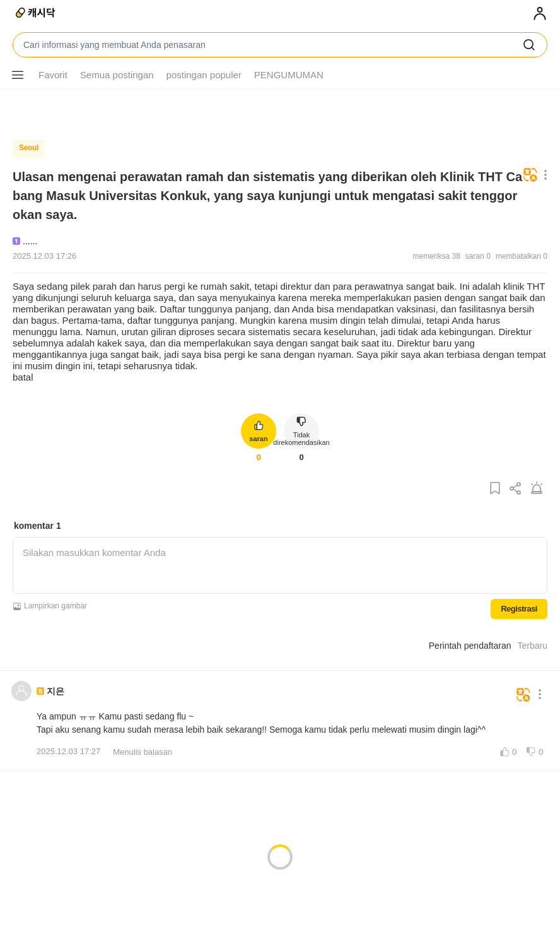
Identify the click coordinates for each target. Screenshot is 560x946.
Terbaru (533, 642)
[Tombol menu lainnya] (18, 75)
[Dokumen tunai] (36, 14)
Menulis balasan (143, 749)
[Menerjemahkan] (530, 176)
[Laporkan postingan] (537, 489)
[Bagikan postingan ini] (516, 489)
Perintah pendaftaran (470, 642)
